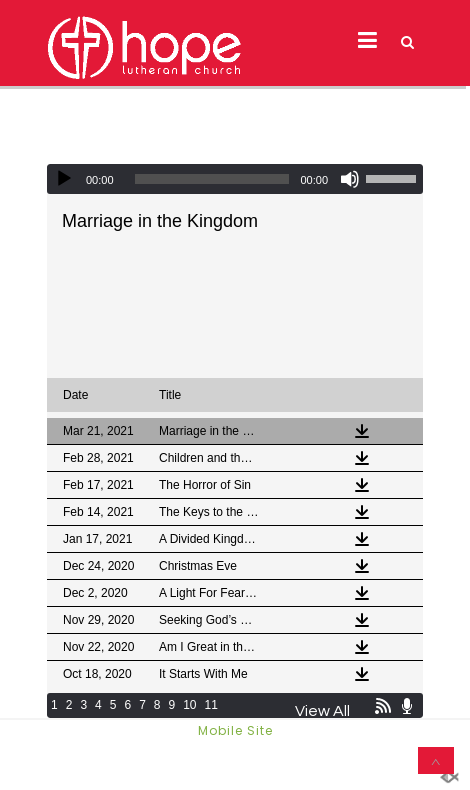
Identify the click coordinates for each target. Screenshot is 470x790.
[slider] (212, 179)
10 (189, 705)
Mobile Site (235, 730)
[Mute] (350, 179)
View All (322, 711)
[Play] (64, 179)
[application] (235, 179)
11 (211, 705)
